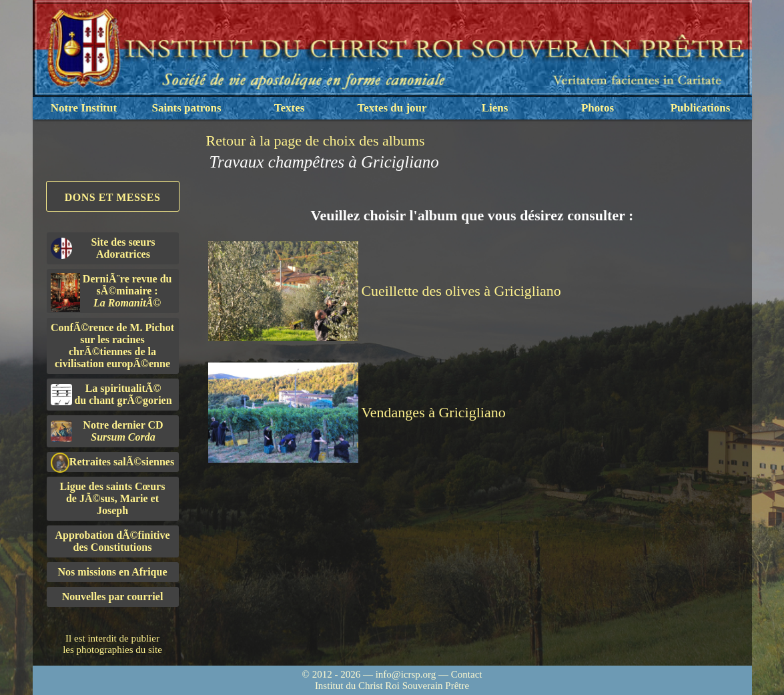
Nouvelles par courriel (113, 597)
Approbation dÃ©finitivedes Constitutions (112, 541)
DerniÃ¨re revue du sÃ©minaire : (111, 292)
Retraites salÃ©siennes (113, 462)
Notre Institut (84, 108)
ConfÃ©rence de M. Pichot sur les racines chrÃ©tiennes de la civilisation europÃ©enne (112, 345)
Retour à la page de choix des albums (316, 141)
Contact (467, 674)
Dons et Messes (113, 197)
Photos (598, 108)
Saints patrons (186, 108)
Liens (495, 108)
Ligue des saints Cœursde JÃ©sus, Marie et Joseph (113, 498)
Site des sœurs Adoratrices (103, 248)
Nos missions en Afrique (112, 572)
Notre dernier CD (107, 431)
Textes (290, 108)
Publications (701, 108)
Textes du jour (392, 108)
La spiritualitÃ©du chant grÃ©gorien (111, 394)
